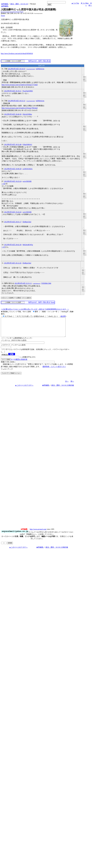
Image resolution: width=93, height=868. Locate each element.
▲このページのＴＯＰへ (24, 389)
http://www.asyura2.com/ (38, 533)
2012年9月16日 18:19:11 (13, 91)
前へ (90, 5)
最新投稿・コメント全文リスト (54, 370)
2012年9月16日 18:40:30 (13, 114)
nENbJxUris (40, 69)
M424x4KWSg (28, 245)
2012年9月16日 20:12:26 (13, 263)
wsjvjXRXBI (27, 181)
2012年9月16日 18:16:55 (17, 69)
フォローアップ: (7, 373)
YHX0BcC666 (46, 283)
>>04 (3, 184)
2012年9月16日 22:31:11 (23, 283)
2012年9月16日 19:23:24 (13, 181)
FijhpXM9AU (27, 144)
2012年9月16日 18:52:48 (13, 144)
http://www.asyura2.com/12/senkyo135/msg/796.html (12, 12)
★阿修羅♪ (5, 4)
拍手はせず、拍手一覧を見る (39, 61)
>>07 (3, 247)
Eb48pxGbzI (27, 222)
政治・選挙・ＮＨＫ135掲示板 (63, 389)
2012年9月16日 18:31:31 (17, 101)
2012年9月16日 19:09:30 (13, 169)
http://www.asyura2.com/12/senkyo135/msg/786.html (20, 108)
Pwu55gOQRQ (28, 91)
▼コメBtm (85, 3)
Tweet (3, 16)
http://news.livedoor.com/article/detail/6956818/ (17, 53)
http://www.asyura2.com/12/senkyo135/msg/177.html (20, 85)
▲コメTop (75, 3)
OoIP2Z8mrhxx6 (37, 284)
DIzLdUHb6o (27, 114)
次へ (67, 385)
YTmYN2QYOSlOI (31, 69)
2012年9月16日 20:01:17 (13, 222)
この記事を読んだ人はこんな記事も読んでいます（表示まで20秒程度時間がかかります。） (35, 309)
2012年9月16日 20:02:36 (13, 245)
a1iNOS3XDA (28, 169)
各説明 (63, 316)
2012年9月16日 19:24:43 (13, 212)
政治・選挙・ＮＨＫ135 (19, 4)
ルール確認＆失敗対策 (19, 363)
